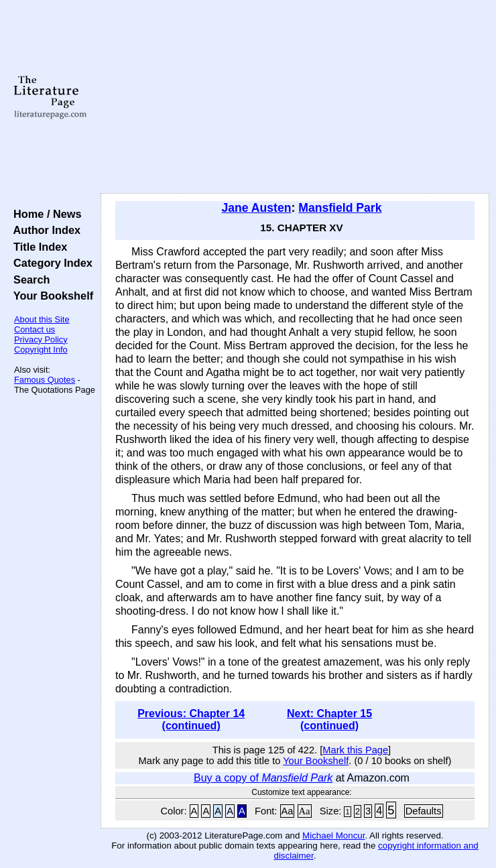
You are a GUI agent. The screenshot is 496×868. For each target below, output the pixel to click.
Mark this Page (355, 750)
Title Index (37, 247)
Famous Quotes (45, 380)
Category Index (50, 263)
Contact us (35, 329)
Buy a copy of (263, 778)
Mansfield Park (340, 208)
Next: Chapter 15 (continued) (329, 720)
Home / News (45, 214)
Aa (288, 811)
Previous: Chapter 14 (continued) (191, 720)
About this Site (42, 319)
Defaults (424, 811)
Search (28, 280)
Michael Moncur (333, 835)
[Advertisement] (295, 97)
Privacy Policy (41, 339)
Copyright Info (41, 350)
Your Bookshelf (50, 296)
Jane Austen (257, 208)
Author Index (44, 230)
